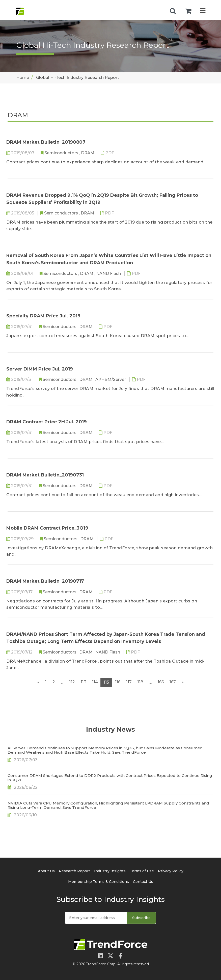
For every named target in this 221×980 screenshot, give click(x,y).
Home (23, 78)
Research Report (74, 871)
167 (173, 682)
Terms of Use (142, 871)
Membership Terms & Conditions (99, 882)
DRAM (88, 153)
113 (84, 682)
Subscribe (141, 918)
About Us (46, 871)
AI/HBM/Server (111, 379)
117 (129, 682)
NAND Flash (109, 274)
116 (118, 682)
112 (72, 682)
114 (95, 682)
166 (161, 682)
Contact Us (143, 882)
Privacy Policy (171, 871)
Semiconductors (62, 153)
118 (140, 682)
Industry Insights (110, 871)
